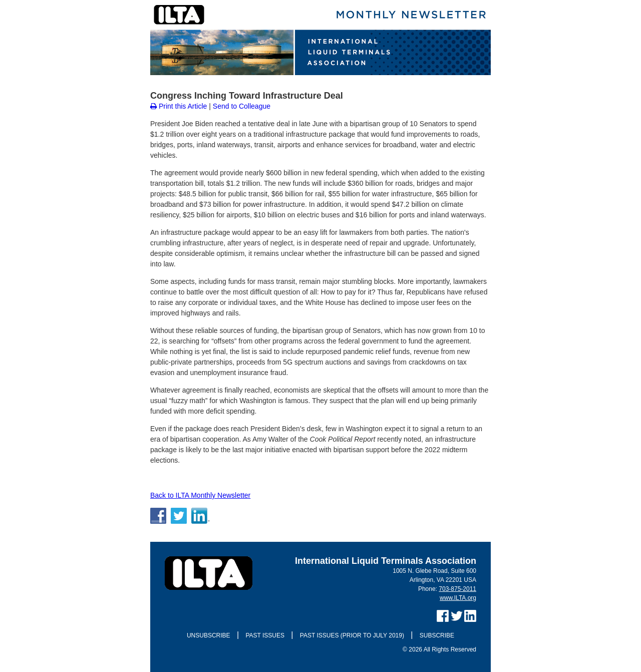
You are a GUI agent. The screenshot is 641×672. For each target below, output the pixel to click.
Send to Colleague (242, 106)
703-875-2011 (457, 589)
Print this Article (179, 106)
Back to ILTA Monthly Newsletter (200, 495)
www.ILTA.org (458, 598)
